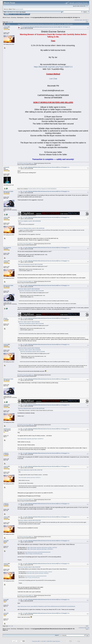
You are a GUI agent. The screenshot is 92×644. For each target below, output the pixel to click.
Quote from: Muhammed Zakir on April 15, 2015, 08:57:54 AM (31, 409)
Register (23, 14)
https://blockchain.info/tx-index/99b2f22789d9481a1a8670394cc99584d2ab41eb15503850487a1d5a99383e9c (46, 606)
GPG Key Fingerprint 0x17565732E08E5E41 (47, 189)
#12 (88, 429)
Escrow (32, 163)
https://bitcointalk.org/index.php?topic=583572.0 (53, 67)
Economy (14, 17)
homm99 (6, 541)
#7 (88, 286)
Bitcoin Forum (6, 17)
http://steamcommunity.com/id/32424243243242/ (38, 552)
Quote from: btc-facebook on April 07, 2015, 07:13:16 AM (30, 264)
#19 (88, 600)
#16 (88, 518)
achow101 (6, 167)
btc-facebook (7, 248)
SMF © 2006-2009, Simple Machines (52, 641)
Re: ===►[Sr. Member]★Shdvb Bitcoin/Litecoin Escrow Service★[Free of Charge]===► (45, 167)
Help (11, 14)
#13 (88, 454)
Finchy (5, 318)
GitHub (34, 189)
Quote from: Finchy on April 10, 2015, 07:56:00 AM (29, 348)
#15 (88, 504)
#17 (88, 541)
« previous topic (78, 20)
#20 (88, 614)
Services (27, 17)
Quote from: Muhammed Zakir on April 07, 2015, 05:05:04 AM (31, 228)
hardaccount (7, 429)
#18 (88, 564)
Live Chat (53, 79)
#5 (88, 248)
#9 (88, 345)
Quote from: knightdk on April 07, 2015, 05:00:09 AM (29, 221)
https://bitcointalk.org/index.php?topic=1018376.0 (30, 439)
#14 (88, 467)
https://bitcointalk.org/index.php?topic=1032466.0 (40, 549)
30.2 (20, 12)
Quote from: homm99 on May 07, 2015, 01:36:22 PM (29, 567)
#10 (88, 380)
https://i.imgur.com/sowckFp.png (34, 554)
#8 (88, 319)
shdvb (5, 27)
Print (87, 22)
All (12, 22)
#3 (88, 192)
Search (15, 14)
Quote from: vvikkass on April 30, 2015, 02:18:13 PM (29, 520)
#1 (88, 28)
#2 (88, 168)
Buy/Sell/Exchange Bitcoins (23, 163)
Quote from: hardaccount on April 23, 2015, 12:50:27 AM (30, 470)
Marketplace (20, 17)
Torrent (24, 12)
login (17, 9)
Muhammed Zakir (8, 191)
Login (19, 14)
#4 (88, 218)
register (21, 9)
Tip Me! (30, 189)
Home (7, 14)
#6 (88, 262)
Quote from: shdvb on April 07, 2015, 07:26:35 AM (29, 289)
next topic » (86, 20)
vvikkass (6, 453)
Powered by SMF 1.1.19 (37, 641)
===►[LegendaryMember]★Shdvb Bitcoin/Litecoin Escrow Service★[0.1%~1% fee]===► (55, 17)
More (28, 14)
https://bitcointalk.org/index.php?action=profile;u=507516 (42, 548)
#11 (88, 406)
